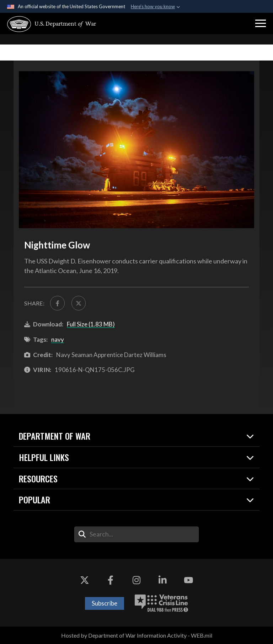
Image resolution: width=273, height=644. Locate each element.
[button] (261, 23)
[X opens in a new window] (85, 580)
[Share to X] (79, 303)
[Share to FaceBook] (57, 303)
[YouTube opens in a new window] (188, 580)
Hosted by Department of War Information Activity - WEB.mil (137, 635)
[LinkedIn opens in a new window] (162, 580)
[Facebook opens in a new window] (111, 580)
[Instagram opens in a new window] (136, 580)
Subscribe (105, 603)
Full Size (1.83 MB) (91, 324)
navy (58, 339)
